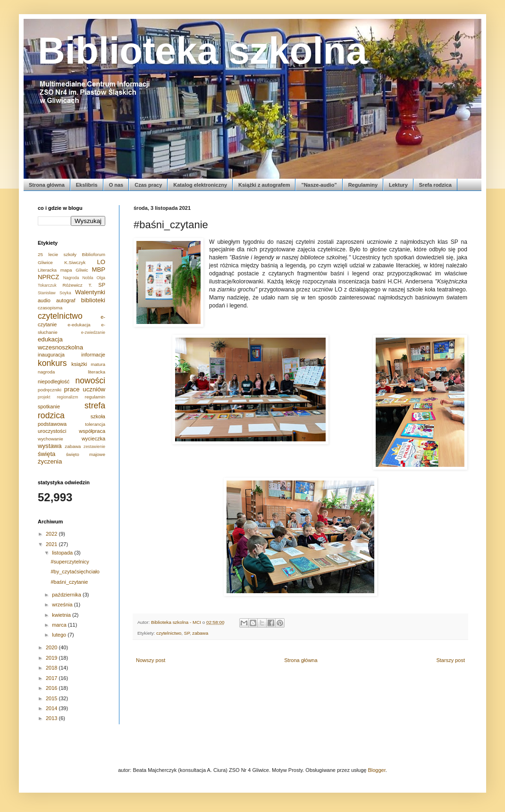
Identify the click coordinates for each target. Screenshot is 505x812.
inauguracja (51, 355)
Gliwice (45, 262)
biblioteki (93, 300)
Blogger (376, 770)
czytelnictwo (169, 633)
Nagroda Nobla (78, 278)
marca (60, 625)
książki (79, 364)
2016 (52, 688)
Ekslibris (87, 185)
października (67, 595)
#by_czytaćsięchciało (75, 572)
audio (44, 300)
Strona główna (47, 185)
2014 (52, 708)
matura (98, 364)
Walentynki (90, 292)
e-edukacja (79, 325)
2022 (52, 534)
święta (46, 454)
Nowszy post (151, 660)
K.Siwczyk (75, 262)
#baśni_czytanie (69, 582)
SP (187, 633)
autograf (66, 300)
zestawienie (94, 447)
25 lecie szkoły (57, 254)
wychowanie (50, 439)
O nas (116, 185)
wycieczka (93, 439)
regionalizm (68, 397)
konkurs (52, 363)
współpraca (92, 431)
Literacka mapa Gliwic (63, 270)
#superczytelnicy (70, 562)
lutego (60, 635)
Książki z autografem (264, 185)
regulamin (95, 397)
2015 (52, 698)
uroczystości (52, 431)
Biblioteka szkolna (202, 51)
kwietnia (62, 615)
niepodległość (54, 381)
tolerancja (95, 424)
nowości (90, 381)
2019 (52, 658)
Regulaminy (363, 185)
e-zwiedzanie (93, 332)
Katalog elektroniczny (200, 185)
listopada (63, 553)
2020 (52, 647)
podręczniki (50, 390)
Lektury (398, 185)
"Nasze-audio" (319, 185)
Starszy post (450, 660)
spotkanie (49, 406)
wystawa (50, 446)
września (63, 605)
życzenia (50, 461)
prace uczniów (85, 389)
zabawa (200, 633)
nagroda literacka (72, 372)
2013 (52, 718)
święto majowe (86, 454)
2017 (52, 678)
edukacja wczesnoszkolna (60, 343)
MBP (98, 269)
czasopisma (50, 308)
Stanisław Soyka (55, 293)
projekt (44, 397)
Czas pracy (148, 185)
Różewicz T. (77, 285)
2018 (52, 668)
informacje (93, 355)
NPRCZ (48, 277)
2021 (52, 544)
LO (101, 262)
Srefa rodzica (435, 185)
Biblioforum (94, 254)
